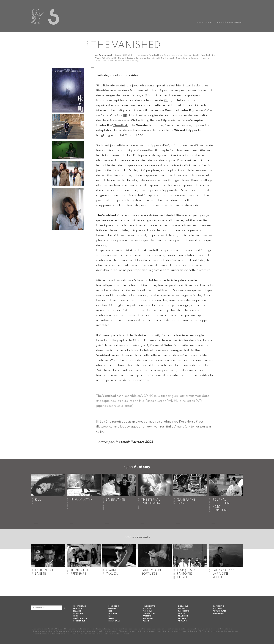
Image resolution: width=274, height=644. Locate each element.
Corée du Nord (80, 619)
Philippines (148, 619)
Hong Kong (113, 606)
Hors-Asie (113, 609)
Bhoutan (77, 609)
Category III (219, 606)
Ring (167, 101)
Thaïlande (183, 616)
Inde (110, 611)
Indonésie (113, 614)
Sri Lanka (182, 609)
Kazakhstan (114, 621)
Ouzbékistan (149, 614)
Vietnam (182, 619)
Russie (146, 621)
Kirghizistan (149, 606)
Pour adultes (219, 611)
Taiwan (181, 614)
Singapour (183, 606)
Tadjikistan (184, 611)
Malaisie (147, 609)
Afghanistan (79, 606)
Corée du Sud (79, 621)
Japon (111, 619)
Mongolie (148, 611)
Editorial (217, 609)
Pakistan (147, 616)
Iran (110, 616)
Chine (76, 616)
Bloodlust (120, 125)
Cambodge (78, 614)
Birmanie (77, 611)
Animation (183, 621)
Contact (125, 634)
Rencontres (219, 614)
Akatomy (142, 467)
